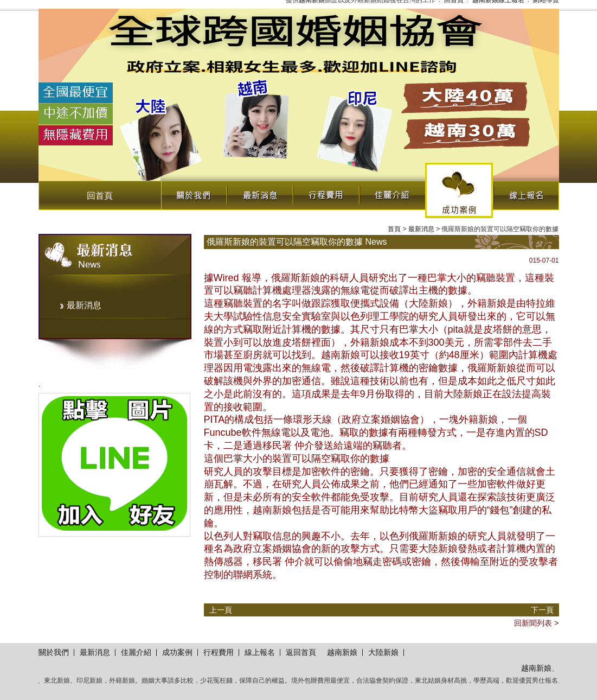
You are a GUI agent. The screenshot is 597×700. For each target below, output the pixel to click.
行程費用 (326, 192)
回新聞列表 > (536, 623)
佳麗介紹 (392, 192)
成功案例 (459, 190)
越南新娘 (342, 652)
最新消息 (260, 192)
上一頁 (221, 610)
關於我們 (194, 192)
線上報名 (526, 192)
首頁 (394, 229)
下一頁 (542, 610)
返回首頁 (301, 652)
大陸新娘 (383, 652)
